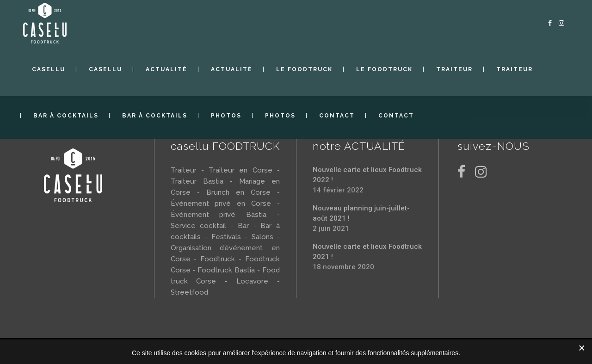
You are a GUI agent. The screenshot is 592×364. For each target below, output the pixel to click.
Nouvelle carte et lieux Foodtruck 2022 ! (367, 175)
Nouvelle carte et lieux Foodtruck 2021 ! (367, 252)
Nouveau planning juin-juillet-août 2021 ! (361, 213)
